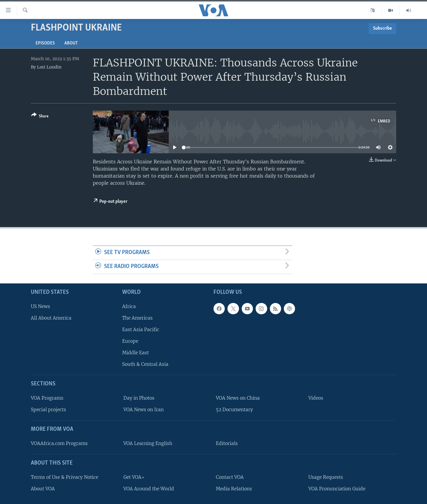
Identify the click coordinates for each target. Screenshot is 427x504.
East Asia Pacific (141, 330)
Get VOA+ (134, 477)
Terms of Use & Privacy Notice (64, 477)
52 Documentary (234, 410)
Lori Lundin (49, 67)
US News (40, 306)
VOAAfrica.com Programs (59, 443)
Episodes (45, 43)
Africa (129, 306)
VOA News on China (238, 398)
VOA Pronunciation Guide (337, 489)
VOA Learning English (148, 443)
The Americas (137, 318)
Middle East (136, 353)
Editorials (227, 443)
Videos (316, 398)
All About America (51, 318)
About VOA (43, 489)
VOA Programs (47, 398)
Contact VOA (230, 477)
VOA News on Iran (144, 410)
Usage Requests (326, 477)
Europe (130, 341)
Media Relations (234, 489)
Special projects (48, 410)
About (71, 43)
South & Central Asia (145, 364)
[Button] (40, 117)
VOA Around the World (149, 489)
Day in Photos (139, 398)
